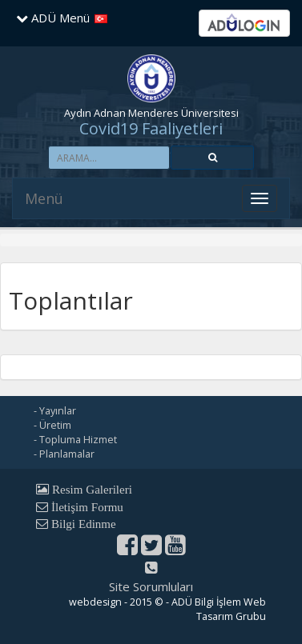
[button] (212, 158)
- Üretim (52, 425)
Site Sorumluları (151, 586)
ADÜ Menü (53, 18)
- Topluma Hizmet (75, 440)
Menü (44, 198)
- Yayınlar (55, 411)
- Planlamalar (64, 454)
